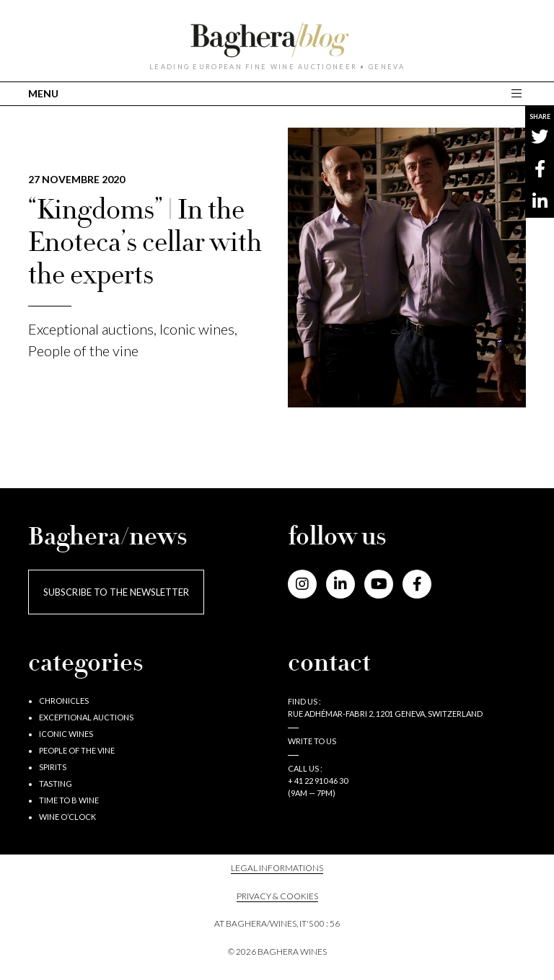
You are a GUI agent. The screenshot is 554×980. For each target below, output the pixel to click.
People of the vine (83, 350)
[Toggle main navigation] (518, 93)
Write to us (312, 741)
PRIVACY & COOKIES (277, 896)
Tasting (56, 783)
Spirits (53, 767)
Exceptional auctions (91, 329)
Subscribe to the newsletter (116, 592)
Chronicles (64, 701)
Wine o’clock (67, 817)
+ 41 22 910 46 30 (318, 781)
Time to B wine (69, 800)
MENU (43, 93)
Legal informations (277, 868)
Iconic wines (197, 329)
